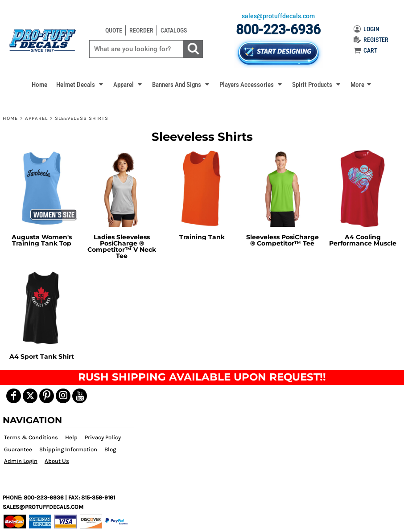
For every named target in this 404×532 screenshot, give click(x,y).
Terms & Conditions (31, 437)
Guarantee (18, 449)
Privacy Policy (103, 437)
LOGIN (367, 29)
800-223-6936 (278, 30)
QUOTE (114, 30)
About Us (57, 461)
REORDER (141, 30)
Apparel (37, 118)
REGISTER (371, 40)
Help (71, 437)
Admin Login (21, 461)
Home (10, 118)
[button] (80, 84)
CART (365, 50)
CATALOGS (174, 30)
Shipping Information (68, 449)
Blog (110, 449)
